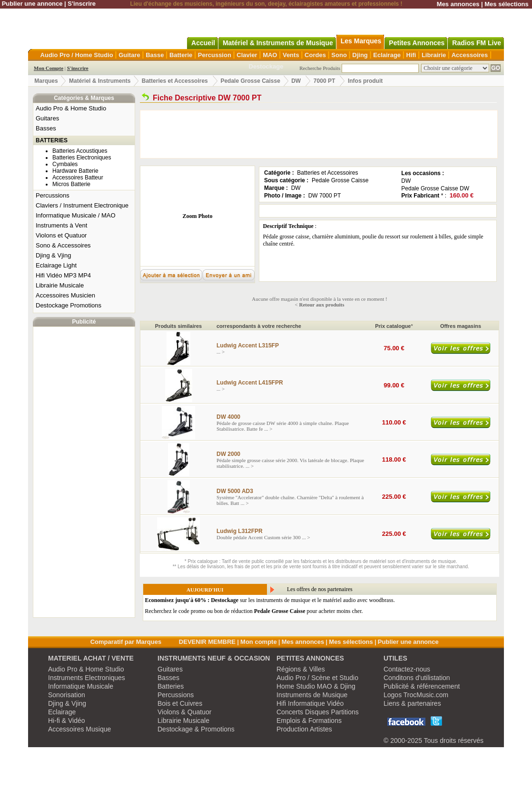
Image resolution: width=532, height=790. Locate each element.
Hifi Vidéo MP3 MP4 (63, 275)
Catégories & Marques (84, 98)
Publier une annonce (32, 4)
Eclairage (387, 55)
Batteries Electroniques (82, 158)
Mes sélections (507, 4)
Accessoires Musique (79, 729)
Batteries (171, 686)
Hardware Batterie (75, 171)
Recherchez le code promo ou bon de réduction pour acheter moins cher (253, 611)
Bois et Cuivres (180, 703)
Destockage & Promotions (196, 729)
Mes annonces (458, 4)
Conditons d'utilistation (417, 678)
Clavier (247, 55)
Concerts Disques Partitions (318, 712)
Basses (46, 128)
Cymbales (65, 164)
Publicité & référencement (422, 686)
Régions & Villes (301, 669)
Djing (360, 55)
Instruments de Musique (312, 695)
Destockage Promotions (69, 305)
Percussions (53, 195)
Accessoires (470, 55)
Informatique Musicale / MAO (76, 215)
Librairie (434, 55)
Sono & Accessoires (63, 245)
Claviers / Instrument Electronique (82, 205)
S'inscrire (82, 4)
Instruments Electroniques (87, 678)
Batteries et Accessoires (175, 81)
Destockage (266, 66)
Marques (46, 81)
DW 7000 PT (325, 196)
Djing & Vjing (53, 255)
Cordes (315, 55)
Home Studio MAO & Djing (316, 686)
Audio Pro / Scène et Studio (317, 678)
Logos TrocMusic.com (416, 695)
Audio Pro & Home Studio (71, 108)
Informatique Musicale (81, 686)
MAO (270, 55)
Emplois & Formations (309, 721)
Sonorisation (67, 695)
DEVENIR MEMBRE (207, 642)
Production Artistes (304, 729)
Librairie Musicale (60, 285)
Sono (339, 55)
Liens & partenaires (412, 703)
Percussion (215, 55)
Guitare (129, 55)
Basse (155, 55)
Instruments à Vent (61, 225)
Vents (291, 55)
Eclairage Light (56, 265)
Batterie (181, 55)
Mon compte (259, 642)
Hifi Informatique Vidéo (310, 703)
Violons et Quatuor (61, 235)
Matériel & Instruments (100, 81)
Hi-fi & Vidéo (67, 721)
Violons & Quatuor (184, 712)
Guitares (47, 118)
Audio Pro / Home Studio (77, 55)
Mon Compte (49, 68)
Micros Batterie (71, 184)
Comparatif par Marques (126, 642)
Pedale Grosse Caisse (250, 81)
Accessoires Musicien (65, 295)
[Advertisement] (84, 472)
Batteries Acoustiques (80, 151)
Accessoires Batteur (78, 178)
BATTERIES (52, 140)
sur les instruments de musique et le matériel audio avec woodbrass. (270, 600)
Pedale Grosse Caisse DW (435, 188)
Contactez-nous (407, 669)
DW (297, 81)
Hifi (411, 55)
